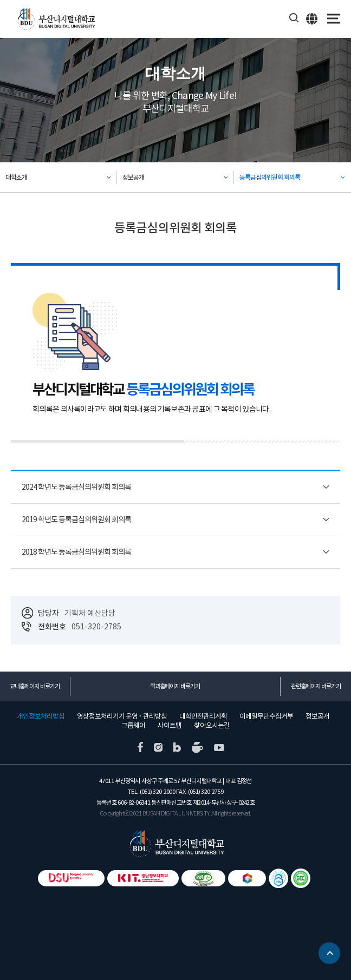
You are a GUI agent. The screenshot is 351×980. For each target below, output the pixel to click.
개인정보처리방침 (41, 716)
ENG (312, 18)
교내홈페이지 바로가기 (35, 686)
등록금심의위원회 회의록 (270, 177)
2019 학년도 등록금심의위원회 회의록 (76, 519)
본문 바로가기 (0, 0)
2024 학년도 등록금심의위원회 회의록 (76, 487)
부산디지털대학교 (56, 19)
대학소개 (16, 177)
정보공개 (133, 177)
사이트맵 (170, 726)
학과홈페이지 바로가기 (175, 686)
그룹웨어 (133, 726)
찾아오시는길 (212, 726)
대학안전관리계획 (203, 716)
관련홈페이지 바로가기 (316, 686)
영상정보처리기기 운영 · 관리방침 (122, 716)
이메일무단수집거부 (266, 716)
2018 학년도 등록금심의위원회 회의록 (76, 552)
